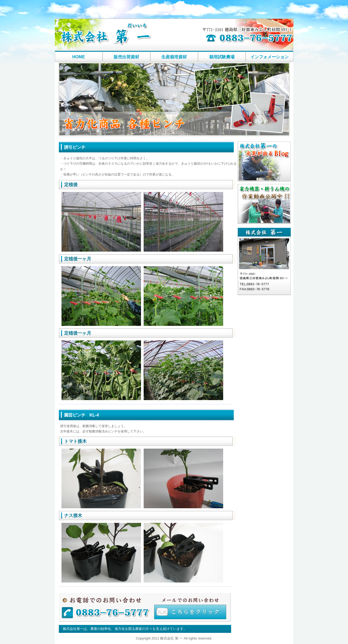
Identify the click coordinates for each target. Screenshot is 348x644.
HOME (79, 57)
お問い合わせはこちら (145, 608)
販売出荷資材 (126, 57)
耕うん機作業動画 (264, 204)
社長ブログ (264, 161)
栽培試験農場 (222, 57)
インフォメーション (270, 57)
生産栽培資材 (174, 57)
